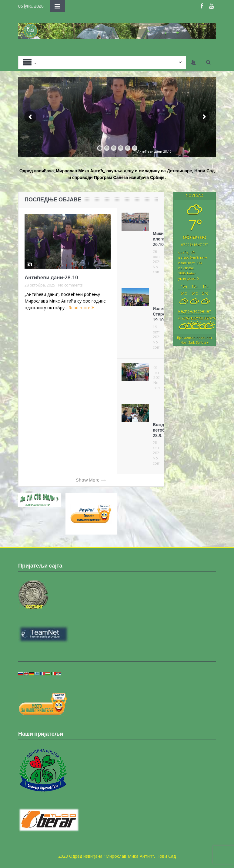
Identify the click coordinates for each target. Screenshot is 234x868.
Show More (91, 480)
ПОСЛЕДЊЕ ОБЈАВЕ (53, 200)
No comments (70, 285)
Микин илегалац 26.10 (162, 239)
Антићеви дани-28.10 (51, 277)
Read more (81, 308)
